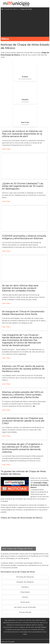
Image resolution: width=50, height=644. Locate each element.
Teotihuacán (25, 602)
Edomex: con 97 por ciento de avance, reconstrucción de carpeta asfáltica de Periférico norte (23, 369)
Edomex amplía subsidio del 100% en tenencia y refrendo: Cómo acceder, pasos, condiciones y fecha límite (23, 395)
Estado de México (11, 9)
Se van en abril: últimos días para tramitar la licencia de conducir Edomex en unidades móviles (20, 288)
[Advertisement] (25, 23)
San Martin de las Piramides (25, 607)
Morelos (25, 597)
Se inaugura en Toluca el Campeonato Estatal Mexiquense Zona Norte (23, 313)
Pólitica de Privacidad (8, 642)
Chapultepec (25, 592)
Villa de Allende (25, 612)
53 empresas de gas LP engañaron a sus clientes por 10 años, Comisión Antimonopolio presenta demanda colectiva (22, 448)
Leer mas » (6, 149)
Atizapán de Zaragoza (25, 582)
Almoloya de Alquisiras (25, 577)
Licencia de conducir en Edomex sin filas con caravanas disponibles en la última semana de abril (22, 134)
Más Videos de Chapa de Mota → (19, 549)
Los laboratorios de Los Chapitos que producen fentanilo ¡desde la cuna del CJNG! (23, 421)
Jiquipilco (25, 587)
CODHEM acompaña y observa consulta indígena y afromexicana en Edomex (24, 237)
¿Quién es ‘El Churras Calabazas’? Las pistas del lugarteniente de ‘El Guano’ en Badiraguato (23, 186)
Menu (25, 39)
